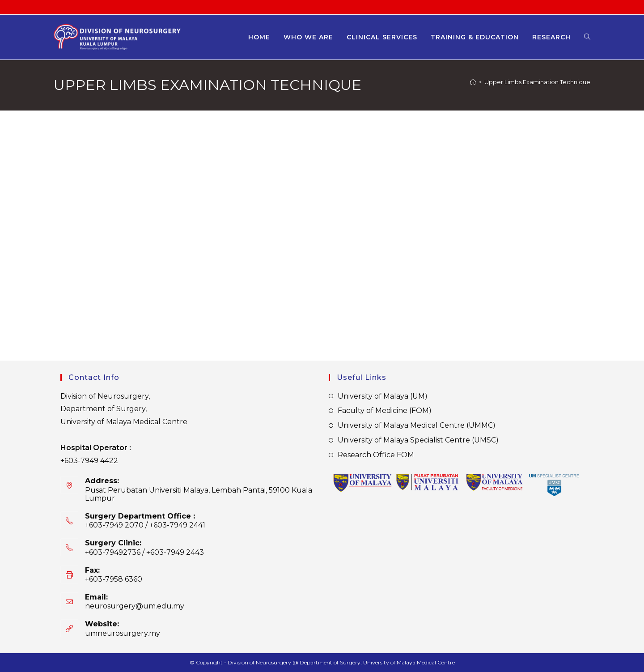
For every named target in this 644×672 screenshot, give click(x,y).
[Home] (473, 82)
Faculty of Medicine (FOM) (385, 410)
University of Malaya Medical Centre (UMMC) (417, 425)
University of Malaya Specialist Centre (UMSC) (418, 440)
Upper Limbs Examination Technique (537, 82)
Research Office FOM (376, 455)
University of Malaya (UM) (383, 396)
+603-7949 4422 (89, 461)
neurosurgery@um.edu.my (135, 606)
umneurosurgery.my (123, 633)
